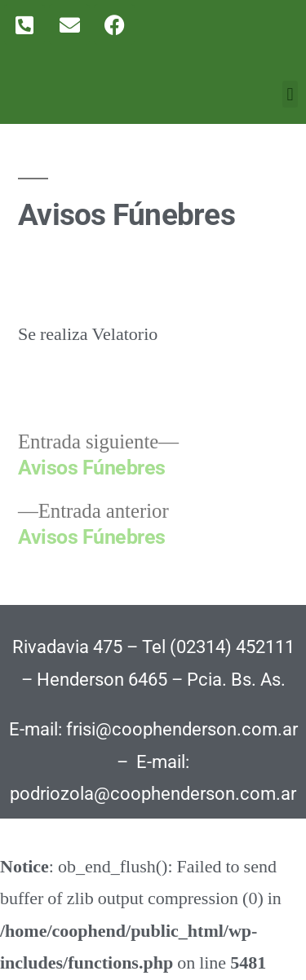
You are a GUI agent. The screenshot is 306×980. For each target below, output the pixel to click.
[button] (290, 94)
